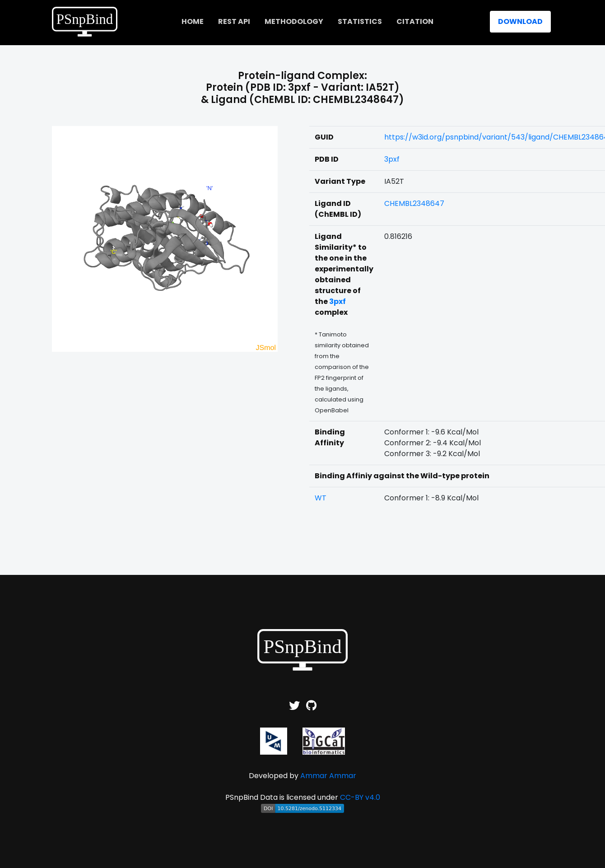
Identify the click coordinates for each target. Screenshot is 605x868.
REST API (234, 21)
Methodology (294, 21)
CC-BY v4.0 (360, 797)
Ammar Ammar (328, 776)
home (193, 21)
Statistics (360, 21)
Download (520, 21)
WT (321, 498)
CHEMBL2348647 (414, 203)
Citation (415, 21)
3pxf (392, 159)
